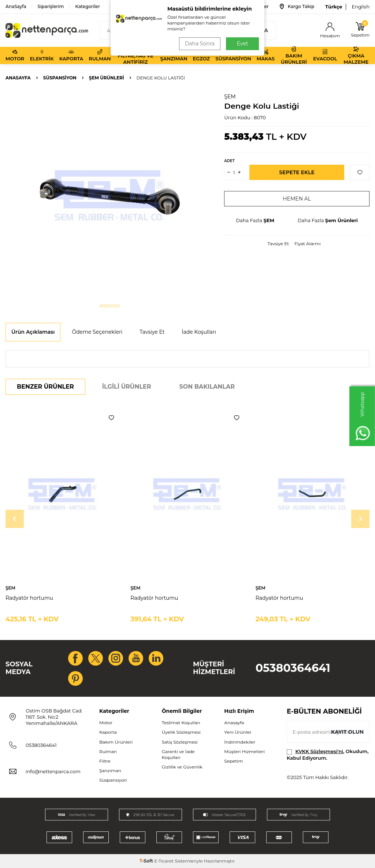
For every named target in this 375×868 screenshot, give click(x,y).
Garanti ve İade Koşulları (178, 754)
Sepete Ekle (297, 172)
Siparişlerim (51, 6)
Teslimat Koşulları (181, 723)
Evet (243, 44)
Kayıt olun (347, 732)
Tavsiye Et (278, 244)
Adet (229, 161)
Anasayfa (18, 78)
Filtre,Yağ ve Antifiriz (135, 55)
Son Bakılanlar (207, 387)
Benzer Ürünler (45, 387)
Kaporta (71, 55)
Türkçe (334, 7)
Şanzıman (174, 55)
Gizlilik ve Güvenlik (182, 767)
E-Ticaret (164, 861)
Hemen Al (297, 199)
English (361, 7)
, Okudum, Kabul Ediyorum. (328, 754)
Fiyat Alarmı (308, 244)
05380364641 (293, 668)
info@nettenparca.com (53, 771)
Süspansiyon (233, 55)
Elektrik (42, 55)
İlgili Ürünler (127, 387)
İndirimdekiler (240, 742)
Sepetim (233, 761)
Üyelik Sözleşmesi (181, 732)
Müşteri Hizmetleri (244, 751)
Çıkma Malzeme (356, 55)
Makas (266, 55)
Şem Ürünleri (107, 78)
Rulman (100, 55)
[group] (109, 196)
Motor (15, 55)
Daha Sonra (200, 44)
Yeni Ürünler (238, 732)
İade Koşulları (199, 332)
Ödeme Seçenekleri (97, 332)
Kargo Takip (297, 7)
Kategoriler (87, 6)
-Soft (147, 861)
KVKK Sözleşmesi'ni (319, 751)
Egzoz (201, 55)
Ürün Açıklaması (33, 332)
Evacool (325, 55)
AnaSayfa (16, 6)
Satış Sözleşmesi (180, 742)
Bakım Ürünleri (294, 55)
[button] (109, 306)
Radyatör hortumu (29, 598)
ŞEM (230, 97)
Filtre (105, 761)
